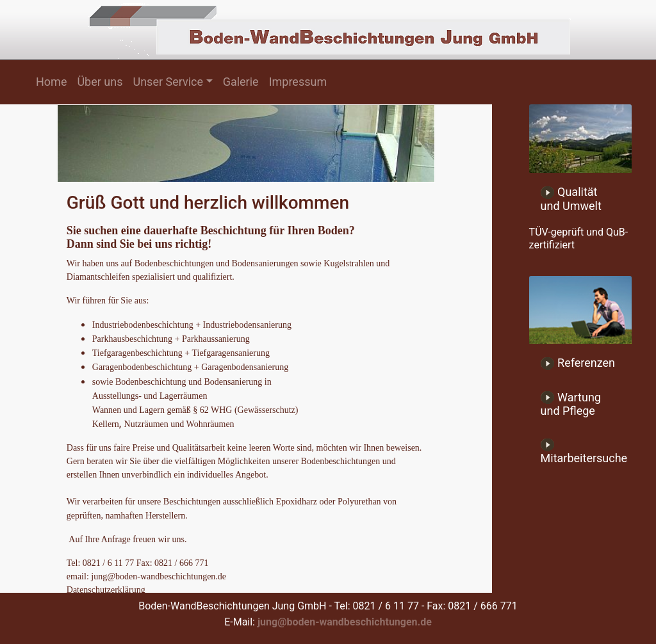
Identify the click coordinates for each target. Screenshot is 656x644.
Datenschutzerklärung (106, 590)
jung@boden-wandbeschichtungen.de (345, 622)
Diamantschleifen (98, 277)
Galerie (241, 82)
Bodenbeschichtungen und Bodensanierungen (217, 263)
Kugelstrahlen (348, 263)
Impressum (298, 82)
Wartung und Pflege (571, 404)
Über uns (100, 82)
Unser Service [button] (168, 82)
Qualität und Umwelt (571, 199)
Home (51, 82)
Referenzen (578, 363)
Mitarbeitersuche (584, 452)
